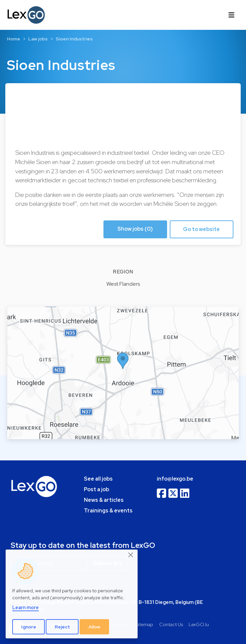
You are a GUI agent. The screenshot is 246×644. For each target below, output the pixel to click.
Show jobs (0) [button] (135, 229)
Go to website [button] (201, 229)
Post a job (96, 489)
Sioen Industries (74, 39)
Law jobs (38, 39)
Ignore (29, 627)
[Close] (131, 555)
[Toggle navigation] (231, 15)
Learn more (26, 607)
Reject (62, 627)
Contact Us (171, 624)
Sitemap (144, 624)
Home (14, 39)
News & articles (104, 500)
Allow (94, 627)
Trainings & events (108, 511)
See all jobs (98, 479)
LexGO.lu (199, 624)
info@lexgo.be (175, 479)
